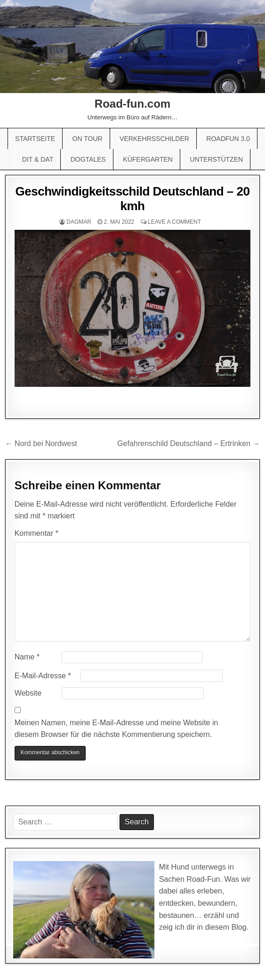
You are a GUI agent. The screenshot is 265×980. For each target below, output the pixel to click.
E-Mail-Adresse (43, 676)
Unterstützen (216, 159)
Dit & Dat (38, 159)
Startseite (35, 139)
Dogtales (88, 159)
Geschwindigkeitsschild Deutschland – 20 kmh (133, 199)
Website (28, 693)
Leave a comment (174, 222)
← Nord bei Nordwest (41, 443)
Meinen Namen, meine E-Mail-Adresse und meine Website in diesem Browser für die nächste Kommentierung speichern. (116, 729)
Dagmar (79, 222)
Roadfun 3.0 (228, 139)
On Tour (88, 139)
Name (27, 657)
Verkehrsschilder (154, 139)
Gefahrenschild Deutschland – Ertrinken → (189, 443)
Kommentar (36, 533)
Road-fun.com (132, 104)
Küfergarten (148, 159)
